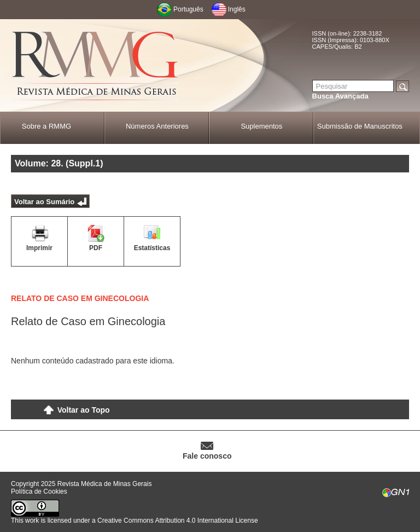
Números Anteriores (157, 126)
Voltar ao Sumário (44, 202)
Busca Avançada (340, 96)
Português (188, 9)
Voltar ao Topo (84, 410)
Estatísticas (152, 248)
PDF (96, 248)
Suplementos (261, 126)
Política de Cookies (39, 491)
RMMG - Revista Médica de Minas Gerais (96, 66)
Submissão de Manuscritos (360, 126)
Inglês (237, 9)
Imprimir (39, 248)
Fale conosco (207, 456)
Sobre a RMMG (46, 126)
